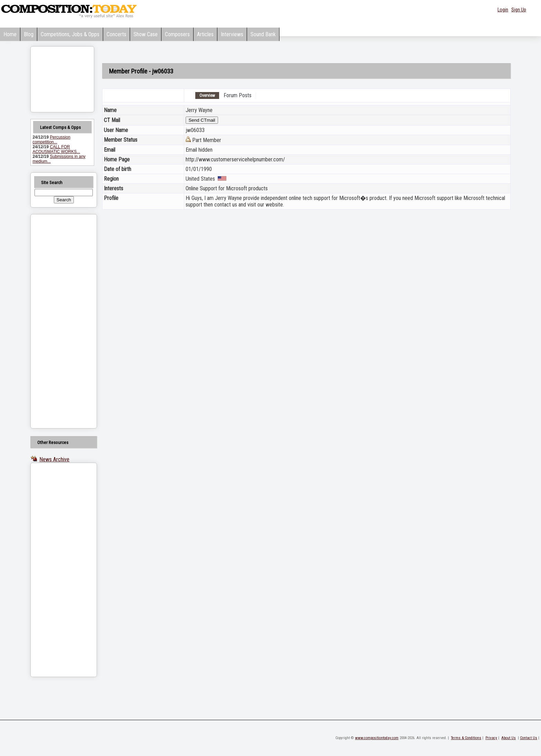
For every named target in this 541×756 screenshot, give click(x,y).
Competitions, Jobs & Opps (70, 34)
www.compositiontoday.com (377, 738)
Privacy (491, 738)
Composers (177, 34)
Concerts (116, 34)
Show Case (146, 34)
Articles (205, 34)
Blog (29, 34)
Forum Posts (238, 95)
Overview (207, 95)
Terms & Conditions (466, 738)
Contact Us (529, 738)
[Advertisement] (55, 321)
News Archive (54, 459)
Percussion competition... (51, 140)
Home (10, 34)
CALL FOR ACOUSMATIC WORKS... (56, 149)
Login (503, 10)
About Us (509, 738)
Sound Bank (263, 34)
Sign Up (519, 10)
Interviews (232, 34)
